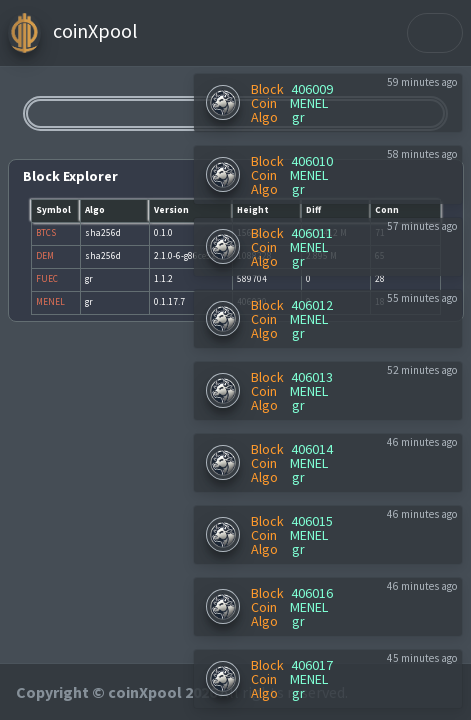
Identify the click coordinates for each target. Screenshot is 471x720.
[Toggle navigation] (435, 33)
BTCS (46, 233)
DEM (45, 256)
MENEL (309, 103)
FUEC (47, 279)
